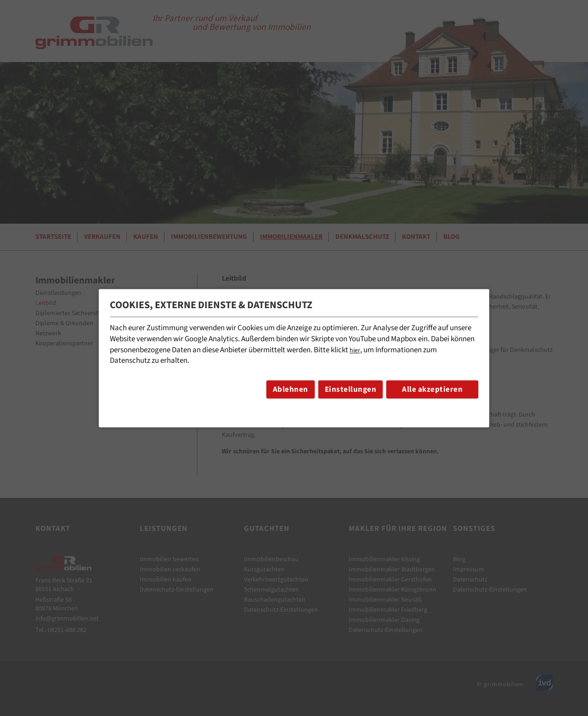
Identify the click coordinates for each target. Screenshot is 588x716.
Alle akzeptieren (432, 389)
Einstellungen (351, 389)
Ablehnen (291, 389)
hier (355, 350)
